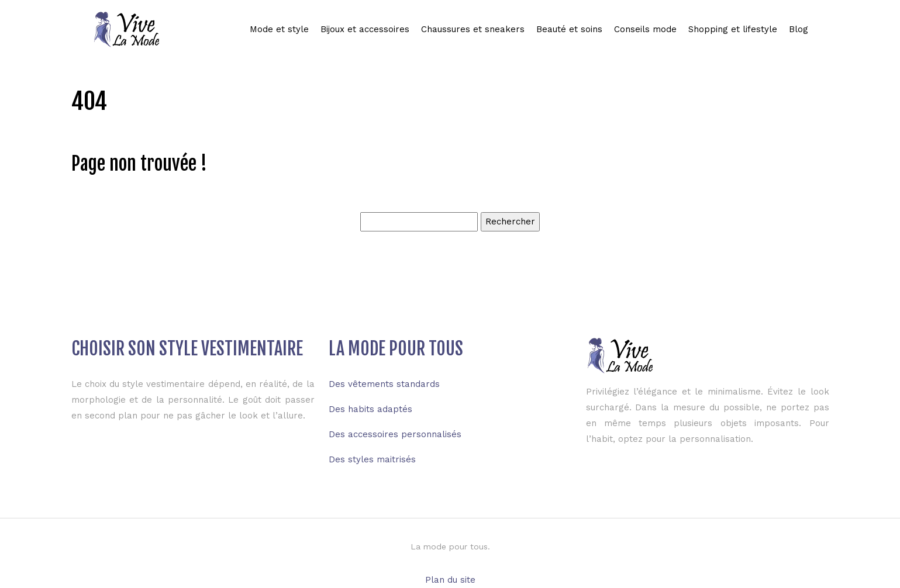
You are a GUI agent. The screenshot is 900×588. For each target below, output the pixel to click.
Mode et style (279, 29)
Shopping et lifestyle (733, 29)
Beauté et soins (569, 29)
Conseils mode (645, 29)
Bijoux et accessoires (365, 29)
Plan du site (450, 580)
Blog (799, 29)
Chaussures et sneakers (473, 29)
